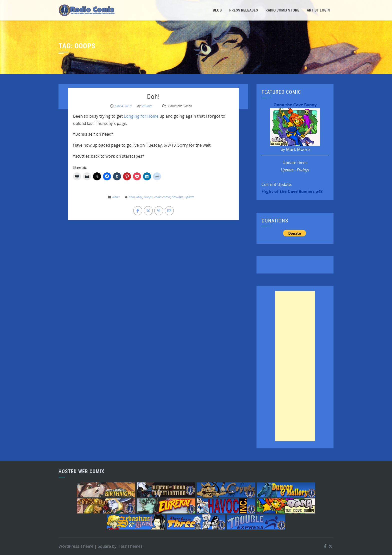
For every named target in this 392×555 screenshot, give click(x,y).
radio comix (162, 197)
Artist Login (318, 10)
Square (104, 546)
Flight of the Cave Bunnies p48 (292, 191)
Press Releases (244, 10)
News (116, 197)
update (189, 197)
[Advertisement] (295, 366)
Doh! (153, 97)
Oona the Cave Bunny (295, 105)
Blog (217, 10)
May (139, 197)
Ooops (148, 197)
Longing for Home (141, 116)
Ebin (132, 197)
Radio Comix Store (282, 10)
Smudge (147, 106)
